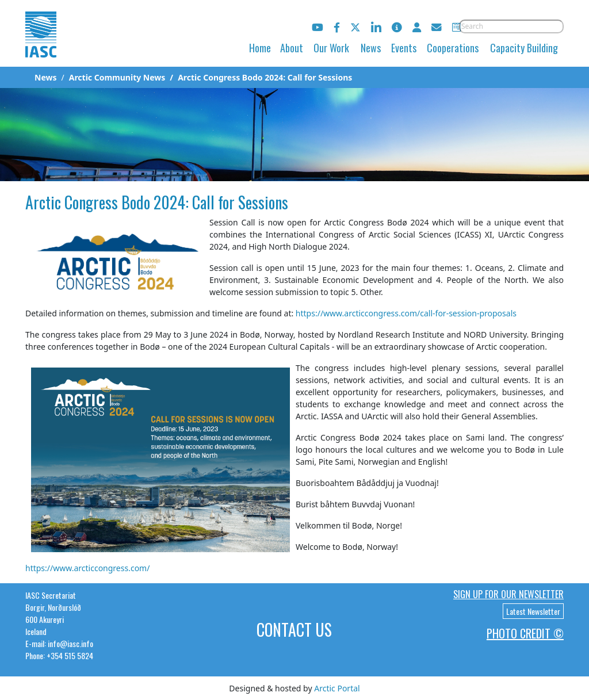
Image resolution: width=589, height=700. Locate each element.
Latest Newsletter (533, 611)
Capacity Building (524, 48)
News (371, 48)
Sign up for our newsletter (508, 594)
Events (404, 48)
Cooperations (453, 48)
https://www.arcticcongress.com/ (87, 568)
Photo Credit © (525, 633)
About (292, 48)
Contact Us (294, 630)
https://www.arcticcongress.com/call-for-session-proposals (406, 313)
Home (260, 48)
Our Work (331, 48)
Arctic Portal (337, 688)
